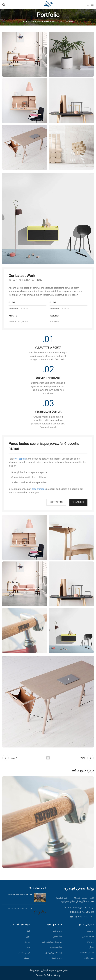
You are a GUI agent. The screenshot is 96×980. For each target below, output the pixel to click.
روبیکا (27, 937)
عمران (91, 947)
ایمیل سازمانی (24, 953)
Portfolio (57, 22)
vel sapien (20, 459)
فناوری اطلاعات (87, 953)
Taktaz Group (54, 975)
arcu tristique (39, 489)
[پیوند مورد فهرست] (72, 908)
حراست (90, 931)
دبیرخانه (90, 942)
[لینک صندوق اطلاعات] (48, 349)
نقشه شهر (58, 937)
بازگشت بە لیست (48, 758)
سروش (27, 942)
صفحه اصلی (69, 22)
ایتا (28, 931)
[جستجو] (4, 5)
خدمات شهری (88, 937)
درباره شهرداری (55, 958)
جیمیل (27, 958)
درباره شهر (57, 931)
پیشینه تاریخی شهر (54, 953)
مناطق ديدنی (56, 947)
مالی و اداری (88, 958)
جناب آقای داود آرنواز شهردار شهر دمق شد (20, 894)
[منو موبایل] (90, 5)
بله (29, 947)
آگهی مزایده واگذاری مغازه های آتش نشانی (18, 909)
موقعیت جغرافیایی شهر (52, 942)
